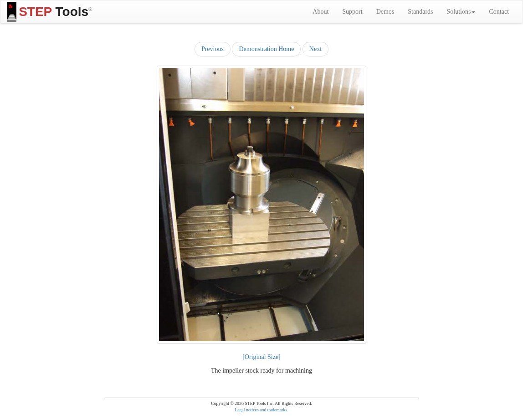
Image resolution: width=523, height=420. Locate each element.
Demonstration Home (266, 49)
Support (352, 12)
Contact (499, 12)
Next (315, 49)
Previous (213, 49)
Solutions (461, 12)
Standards (420, 12)
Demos (385, 12)
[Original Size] (261, 357)
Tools (50, 12)
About (320, 12)
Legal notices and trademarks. (261, 410)
